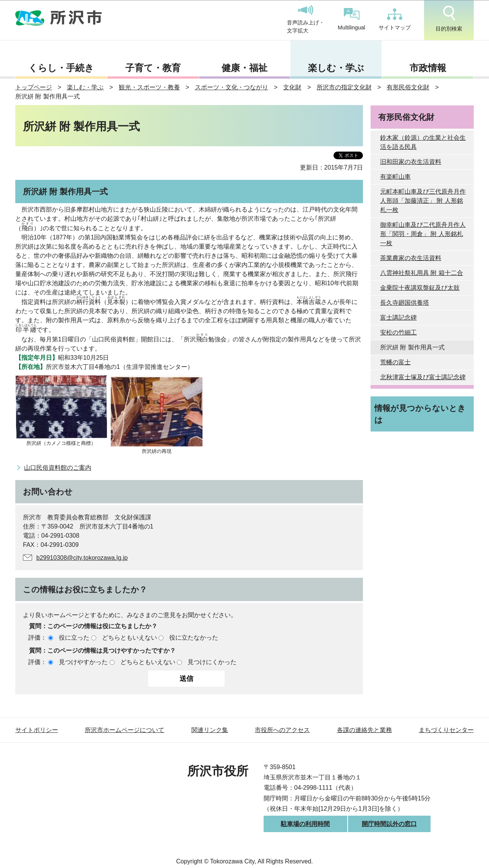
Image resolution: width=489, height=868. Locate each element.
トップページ (34, 87)
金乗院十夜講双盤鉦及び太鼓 (420, 288)
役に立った (74, 638)
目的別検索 (449, 19)
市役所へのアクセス (282, 730)
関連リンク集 (210, 730)
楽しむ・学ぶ (336, 68)
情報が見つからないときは (420, 414)
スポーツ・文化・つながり (232, 87)
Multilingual (351, 19)
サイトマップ (395, 19)
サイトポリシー (37, 730)
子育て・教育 (153, 68)
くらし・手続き (61, 68)
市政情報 (428, 68)
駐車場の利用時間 (305, 824)
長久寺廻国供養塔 (405, 303)
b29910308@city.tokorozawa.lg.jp (82, 558)
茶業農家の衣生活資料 (411, 258)
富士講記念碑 (398, 318)
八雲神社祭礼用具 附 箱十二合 (422, 273)
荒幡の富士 (395, 362)
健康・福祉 (244, 68)
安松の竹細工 (398, 332)
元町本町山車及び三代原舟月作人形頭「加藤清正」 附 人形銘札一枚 (423, 201)
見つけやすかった (83, 662)
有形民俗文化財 (408, 87)
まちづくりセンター (446, 730)
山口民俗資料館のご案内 (58, 468)
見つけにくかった (212, 662)
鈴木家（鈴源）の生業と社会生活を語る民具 (423, 142)
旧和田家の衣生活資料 (411, 162)
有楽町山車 (395, 177)
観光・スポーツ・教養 (149, 87)
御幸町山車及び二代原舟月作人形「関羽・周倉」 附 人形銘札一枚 (423, 234)
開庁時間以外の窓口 (389, 824)
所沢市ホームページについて (125, 730)
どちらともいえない (130, 638)
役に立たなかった (194, 638)
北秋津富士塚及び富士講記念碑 (423, 377)
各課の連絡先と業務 (364, 730)
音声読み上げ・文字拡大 (306, 19)
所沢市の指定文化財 (344, 87)
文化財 (292, 87)
